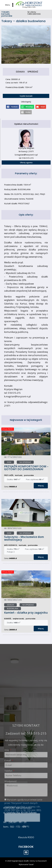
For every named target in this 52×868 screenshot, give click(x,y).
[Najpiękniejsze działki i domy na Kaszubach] (29, 5)
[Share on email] (41, 107)
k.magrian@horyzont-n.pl (26, 155)
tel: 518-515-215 (26, 158)
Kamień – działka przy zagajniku (26, 613)
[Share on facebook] (12, 107)
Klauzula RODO (26, 837)
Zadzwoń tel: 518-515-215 (26, 791)
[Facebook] (26, 852)
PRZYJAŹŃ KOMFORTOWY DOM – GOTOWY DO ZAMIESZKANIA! (26, 468)
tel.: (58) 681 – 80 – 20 (15, 822)
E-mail (8, 818)
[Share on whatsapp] (27, 107)
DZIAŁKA (20, 72)
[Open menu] (10, 5)
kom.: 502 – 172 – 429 (15, 827)
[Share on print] (26, 112)
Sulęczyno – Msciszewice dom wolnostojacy (24, 538)
